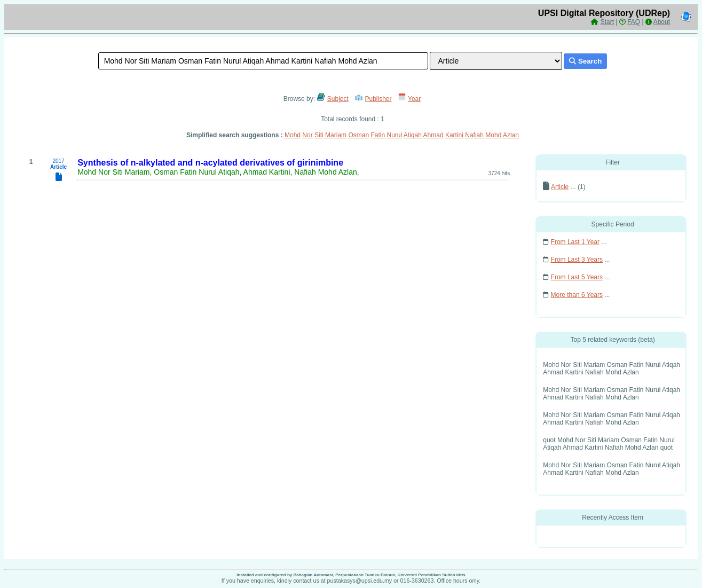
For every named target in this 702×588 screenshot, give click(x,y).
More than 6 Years (577, 295)
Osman (358, 135)
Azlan (511, 135)
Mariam (336, 135)
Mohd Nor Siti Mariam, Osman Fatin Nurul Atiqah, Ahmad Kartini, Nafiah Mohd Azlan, (218, 172)
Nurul (394, 135)
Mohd (293, 135)
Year (414, 99)
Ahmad (433, 135)
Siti (319, 135)
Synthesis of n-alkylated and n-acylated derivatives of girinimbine (210, 163)
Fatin (378, 135)
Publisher (378, 99)
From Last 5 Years (577, 277)
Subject (338, 99)
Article (560, 187)
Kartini (454, 135)
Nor (307, 135)
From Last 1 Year (575, 242)
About (662, 22)
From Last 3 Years (577, 260)
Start (607, 22)
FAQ (634, 22)
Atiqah (413, 135)
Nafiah (474, 135)
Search (585, 61)
